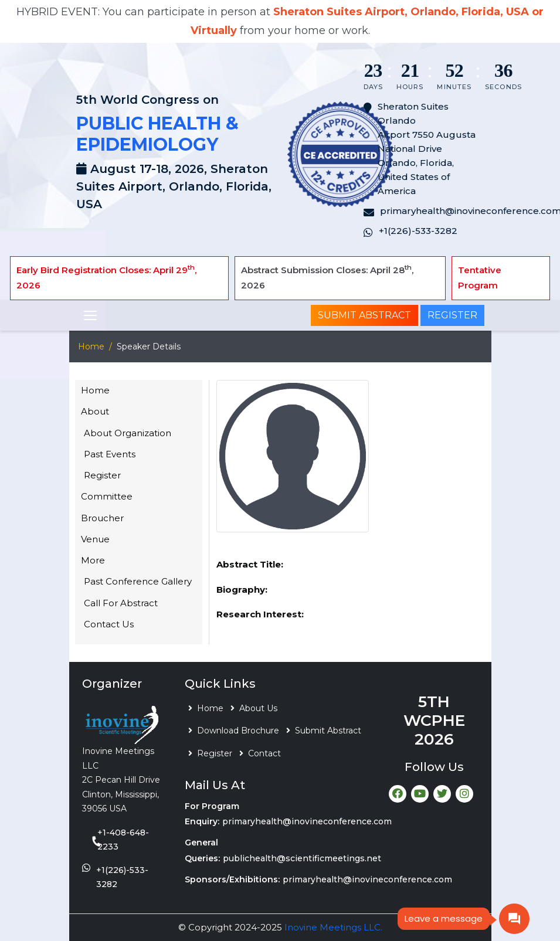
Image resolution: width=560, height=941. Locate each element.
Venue (95, 539)
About (95, 411)
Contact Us (109, 624)
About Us (258, 708)
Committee (107, 496)
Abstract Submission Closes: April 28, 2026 (327, 277)
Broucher (102, 518)
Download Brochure (238, 731)
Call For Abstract (121, 603)
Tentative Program (480, 278)
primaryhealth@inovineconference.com (307, 821)
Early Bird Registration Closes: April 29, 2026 (106, 277)
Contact (264, 753)
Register (452, 315)
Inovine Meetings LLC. (333, 927)
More (93, 560)
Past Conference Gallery (138, 581)
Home (91, 346)
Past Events (110, 454)
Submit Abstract (364, 315)
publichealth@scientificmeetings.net (302, 858)
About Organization (128, 433)
